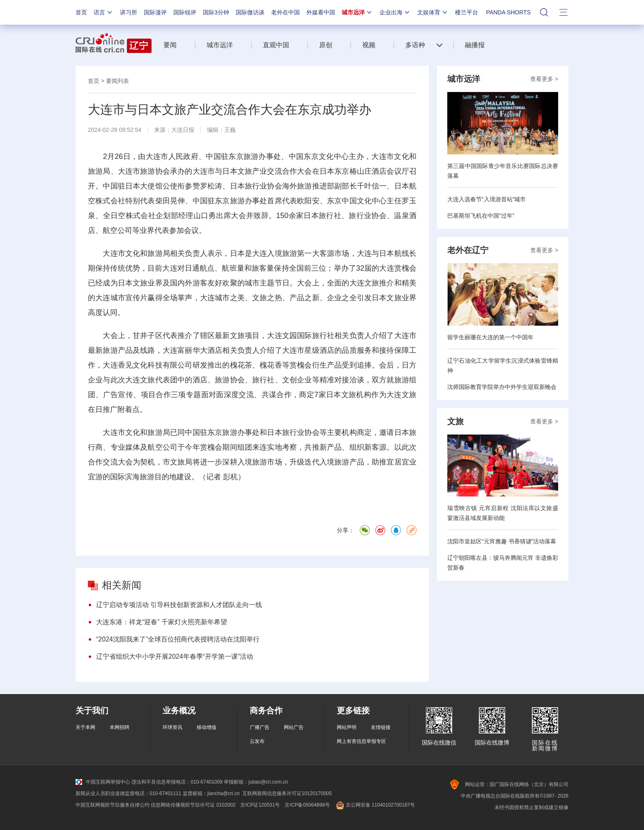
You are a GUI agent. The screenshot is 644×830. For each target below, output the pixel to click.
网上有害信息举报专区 (361, 741)
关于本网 (85, 727)
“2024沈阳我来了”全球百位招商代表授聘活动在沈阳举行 (178, 639)
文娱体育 (433, 12)
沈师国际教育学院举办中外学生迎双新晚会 (502, 387)
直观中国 (276, 45)
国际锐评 (185, 12)
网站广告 (294, 727)
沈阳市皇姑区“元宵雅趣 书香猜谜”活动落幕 (502, 541)
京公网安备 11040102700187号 (375, 805)
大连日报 (183, 130)
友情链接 (381, 727)
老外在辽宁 (468, 250)
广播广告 (260, 727)
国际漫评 (155, 12)
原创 (326, 45)
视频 (369, 45)
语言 (103, 12)
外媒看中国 (321, 12)
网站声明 (347, 727)
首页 (81, 12)
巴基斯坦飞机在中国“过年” (481, 216)
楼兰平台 (467, 12)
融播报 (475, 45)
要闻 (170, 45)
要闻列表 (117, 81)
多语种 (415, 45)
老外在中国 (285, 12)
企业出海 (395, 12)
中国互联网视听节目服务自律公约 (113, 805)
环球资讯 (172, 727)
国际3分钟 (216, 12)
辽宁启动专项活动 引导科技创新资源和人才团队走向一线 (179, 605)
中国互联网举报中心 (103, 782)
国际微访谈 (250, 12)
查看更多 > (544, 79)
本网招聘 (120, 727)
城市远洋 (357, 12)
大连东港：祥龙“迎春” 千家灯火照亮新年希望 (162, 622)
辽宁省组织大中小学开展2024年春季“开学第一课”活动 (175, 656)
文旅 (455, 421)
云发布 (257, 741)
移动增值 (207, 727)
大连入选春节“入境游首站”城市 (486, 199)
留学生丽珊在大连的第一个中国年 (490, 337)
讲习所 (129, 12)
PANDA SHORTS (508, 12)
